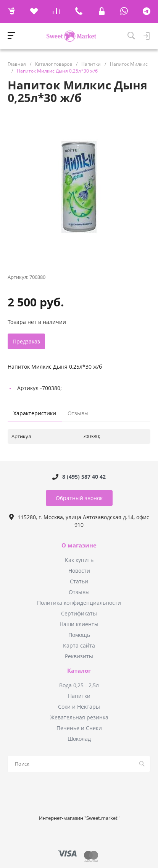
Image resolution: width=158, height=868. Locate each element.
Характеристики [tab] (35, 413)
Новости (79, 571)
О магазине (79, 546)
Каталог (79, 671)
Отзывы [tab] (78, 413)
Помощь (79, 635)
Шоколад (79, 739)
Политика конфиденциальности (79, 603)
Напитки (79, 696)
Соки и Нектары (79, 707)
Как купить (79, 560)
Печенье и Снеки (79, 728)
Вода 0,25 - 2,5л (79, 685)
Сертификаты (79, 613)
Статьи (79, 581)
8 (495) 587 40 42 (84, 477)
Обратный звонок (79, 498)
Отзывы (79, 592)
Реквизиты (79, 656)
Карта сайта (79, 645)
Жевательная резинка (79, 717)
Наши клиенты (79, 624)
